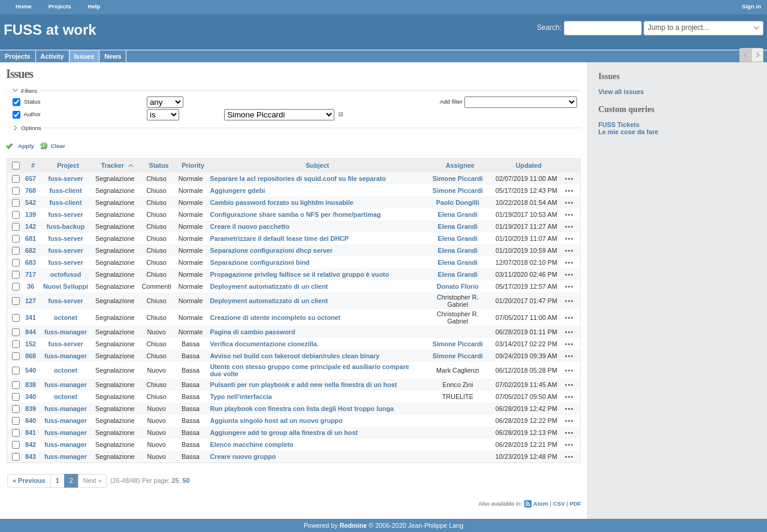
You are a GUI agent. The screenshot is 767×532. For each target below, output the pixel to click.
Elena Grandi (458, 214)
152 (31, 344)
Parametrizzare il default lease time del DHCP (279, 238)
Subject (317, 165)
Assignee (460, 165)
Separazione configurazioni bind (259, 262)
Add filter (451, 102)
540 (31, 370)
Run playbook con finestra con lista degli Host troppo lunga (302, 409)
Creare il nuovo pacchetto (250, 226)
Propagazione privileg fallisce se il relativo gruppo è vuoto (299, 274)
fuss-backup (66, 226)
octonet (66, 318)
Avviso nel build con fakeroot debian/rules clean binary (295, 356)
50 (186, 480)
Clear (58, 146)
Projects (60, 6)
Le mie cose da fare (628, 132)
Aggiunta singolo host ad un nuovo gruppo (276, 421)
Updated (529, 165)
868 (31, 356)
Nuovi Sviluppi (66, 286)
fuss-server (65, 179)
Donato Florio (458, 286)
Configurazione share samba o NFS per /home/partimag (295, 214)
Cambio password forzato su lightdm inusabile (281, 202)
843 (31, 457)
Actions (569, 179)
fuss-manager (66, 332)
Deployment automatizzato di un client (269, 286)
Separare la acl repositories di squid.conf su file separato (298, 179)
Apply (26, 146)
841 (31, 433)
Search (548, 28)
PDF (576, 504)
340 (31, 397)
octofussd (66, 274)
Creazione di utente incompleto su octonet (275, 318)
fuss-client (66, 191)
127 (31, 301)
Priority (193, 165)
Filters (29, 91)
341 (31, 318)
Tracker (113, 165)
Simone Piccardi (458, 179)
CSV (559, 504)
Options (31, 128)
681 (31, 238)
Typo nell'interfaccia (241, 397)
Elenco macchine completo (251, 445)
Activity (52, 56)
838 (31, 385)
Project (68, 165)
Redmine (354, 525)
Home (24, 6)
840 (31, 421)
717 (31, 274)
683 (31, 262)
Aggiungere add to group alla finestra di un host (284, 433)
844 (31, 332)
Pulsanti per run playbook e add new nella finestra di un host (303, 385)
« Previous (29, 480)
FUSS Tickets (619, 125)
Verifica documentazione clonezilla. (264, 344)
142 (31, 226)
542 (31, 202)
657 (31, 179)
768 (31, 191)
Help (94, 6)
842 (31, 445)
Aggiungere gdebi (237, 191)
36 (31, 286)
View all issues (621, 92)
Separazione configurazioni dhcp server (271, 250)
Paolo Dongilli (458, 202)
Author (31, 114)
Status (31, 102)
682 (31, 250)
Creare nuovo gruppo (243, 457)
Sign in (751, 6)
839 (31, 409)
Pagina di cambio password (252, 332)
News (113, 56)
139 (31, 214)
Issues (84, 56)
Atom (541, 504)
